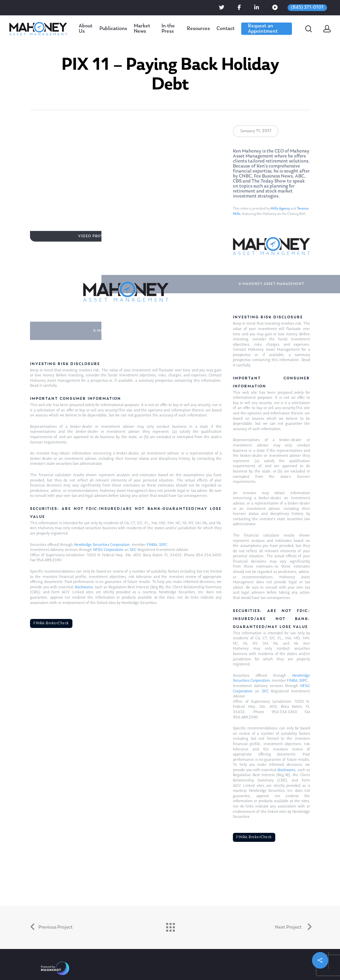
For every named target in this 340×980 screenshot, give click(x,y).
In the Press (168, 29)
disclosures (84, 587)
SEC (133, 550)
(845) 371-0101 (307, 8)
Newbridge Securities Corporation (102, 545)
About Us (86, 29)
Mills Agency (280, 209)
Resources (198, 29)
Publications (113, 29)
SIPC (163, 545)
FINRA (152, 545)
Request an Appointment (263, 29)
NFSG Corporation (108, 550)
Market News (142, 29)
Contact (226, 29)
